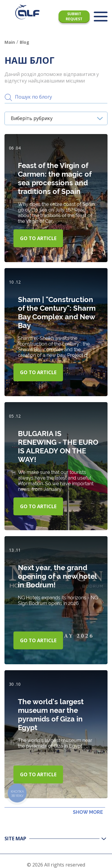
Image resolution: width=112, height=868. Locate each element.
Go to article (38, 238)
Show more (88, 812)
